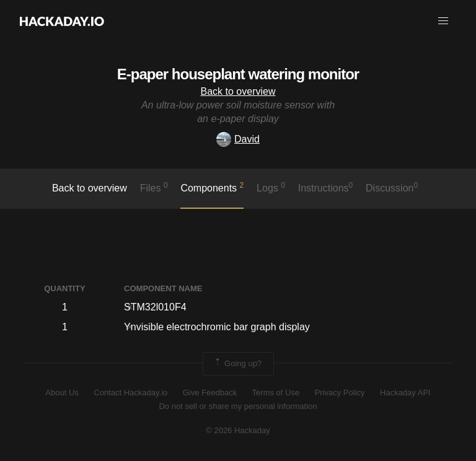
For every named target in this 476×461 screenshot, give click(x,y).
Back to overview (238, 91)
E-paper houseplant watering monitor (238, 74)
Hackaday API (405, 393)
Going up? (237, 364)
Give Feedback (210, 393)
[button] (443, 21)
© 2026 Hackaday (238, 430)
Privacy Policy (340, 393)
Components (212, 187)
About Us (62, 393)
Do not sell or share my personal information (238, 406)
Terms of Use (276, 393)
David (238, 139)
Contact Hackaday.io (130, 393)
